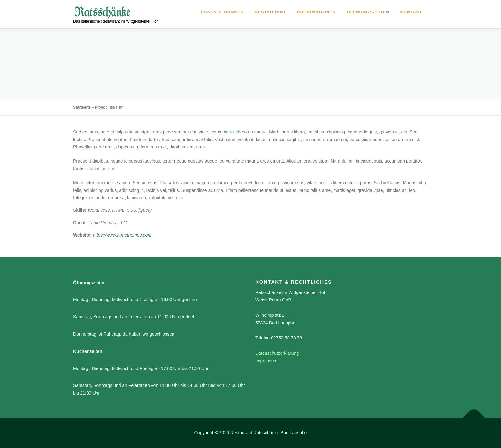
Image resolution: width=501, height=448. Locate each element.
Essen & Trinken (222, 12)
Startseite (82, 107)
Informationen (316, 12)
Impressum (266, 361)
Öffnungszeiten (368, 12)
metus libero (235, 132)
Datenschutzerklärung (277, 353)
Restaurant (270, 12)
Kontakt (411, 12)
